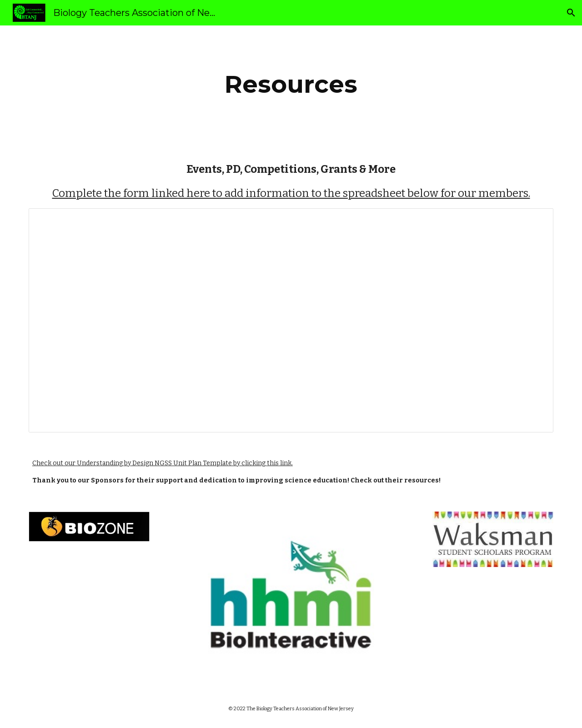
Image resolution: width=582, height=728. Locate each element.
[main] (291, 84)
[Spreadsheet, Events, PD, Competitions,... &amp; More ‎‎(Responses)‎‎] (291, 320)
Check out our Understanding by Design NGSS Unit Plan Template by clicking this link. (163, 463)
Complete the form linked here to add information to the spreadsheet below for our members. (291, 193)
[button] (571, 13)
